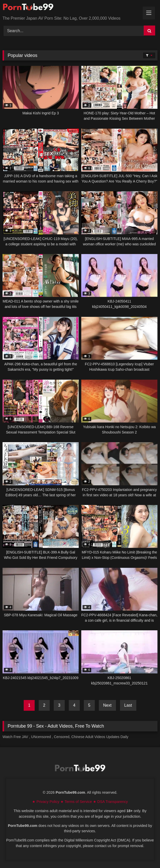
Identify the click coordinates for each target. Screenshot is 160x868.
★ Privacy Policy (46, 802)
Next (107, 705)
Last (128, 705)
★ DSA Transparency (110, 802)
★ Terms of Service (77, 802)
